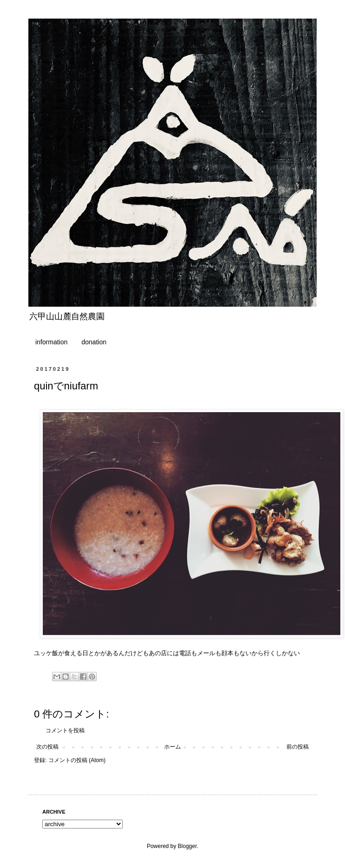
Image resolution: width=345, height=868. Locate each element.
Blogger (187, 846)
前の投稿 (298, 747)
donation (94, 342)
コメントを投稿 (65, 730)
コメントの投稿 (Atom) (77, 760)
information (51, 342)
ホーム (172, 747)
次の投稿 (47, 747)
